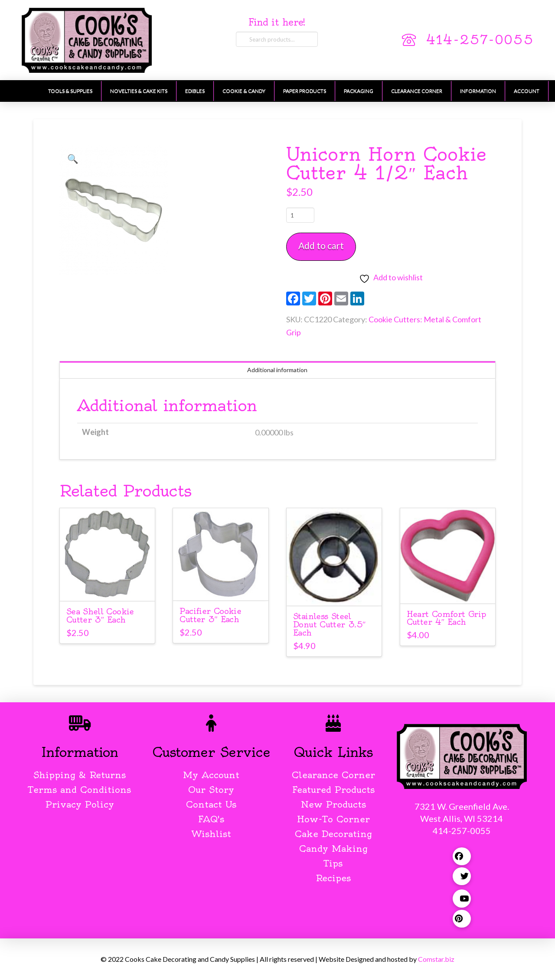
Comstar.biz (436, 959)
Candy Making (333, 849)
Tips (333, 863)
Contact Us (211, 804)
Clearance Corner (333, 775)
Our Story (211, 790)
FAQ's (211, 819)
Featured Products (333, 790)
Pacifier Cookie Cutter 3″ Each (210, 615)
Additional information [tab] (277, 370)
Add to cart (321, 245)
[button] (73, 159)
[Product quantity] (300, 215)
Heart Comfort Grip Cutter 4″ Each (446, 618)
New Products (333, 804)
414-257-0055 (480, 40)
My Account (211, 775)
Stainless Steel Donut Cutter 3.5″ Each (329, 625)
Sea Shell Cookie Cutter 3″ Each (100, 616)
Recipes (333, 878)
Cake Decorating (333, 834)
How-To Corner (333, 819)
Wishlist (211, 834)
